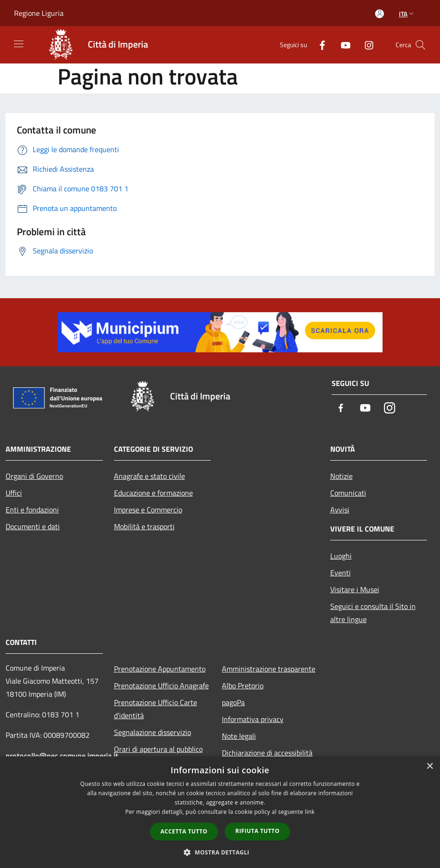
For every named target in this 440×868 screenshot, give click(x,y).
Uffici (14, 493)
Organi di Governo (34, 476)
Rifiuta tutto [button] (258, 831)
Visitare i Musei (355, 589)
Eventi (341, 573)
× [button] (429, 766)
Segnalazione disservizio (153, 732)
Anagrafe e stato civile (149, 476)
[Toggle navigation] (19, 44)
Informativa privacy (253, 719)
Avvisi (340, 510)
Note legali (239, 736)
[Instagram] (365, 45)
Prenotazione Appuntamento (160, 669)
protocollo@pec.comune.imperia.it (62, 756)
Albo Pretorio (243, 686)
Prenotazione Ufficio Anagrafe (161, 686)
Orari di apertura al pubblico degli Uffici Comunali (158, 756)
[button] (220, 852)
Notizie (341, 476)
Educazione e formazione (153, 493)
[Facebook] (319, 45)
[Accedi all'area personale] (380, 14)
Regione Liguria (39, 13)
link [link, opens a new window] (310, 812)
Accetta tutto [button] (184, 831)
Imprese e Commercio (148, 510)
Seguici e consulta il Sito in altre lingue (373, 613)
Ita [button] (407, 14)
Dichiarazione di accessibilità (267, 753)
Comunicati (348, 493)
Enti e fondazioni (32, 510)
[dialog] (220, 812)
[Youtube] (342, 45)
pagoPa (233, 702)
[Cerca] (420, 45)
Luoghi (341, 556)
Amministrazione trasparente (269, 669)
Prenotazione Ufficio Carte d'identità (156, 709)
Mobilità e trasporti (144, 526)
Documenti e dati (33, 526)
